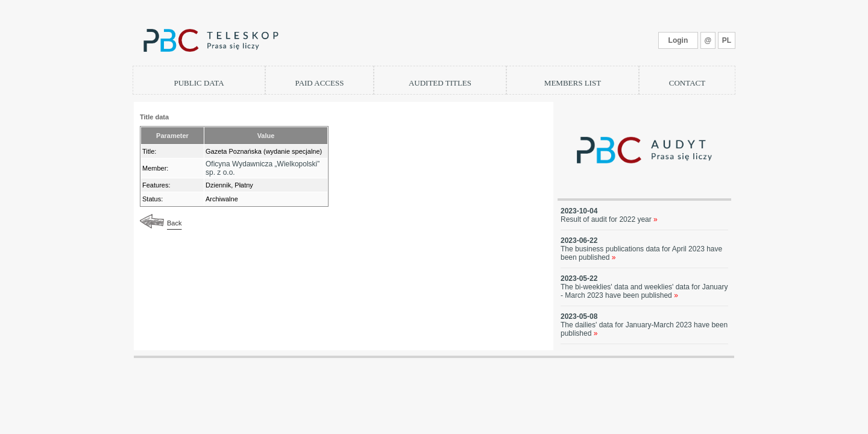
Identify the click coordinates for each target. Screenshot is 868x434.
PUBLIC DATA (199, 83)
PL (727, 40)
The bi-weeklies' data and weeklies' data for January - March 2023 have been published (644, 291)
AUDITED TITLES (440, 83)
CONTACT (687, 83)
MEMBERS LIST (573, 83)
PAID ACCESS (320, 83)
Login (678, 40)
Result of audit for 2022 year (609, 219)
